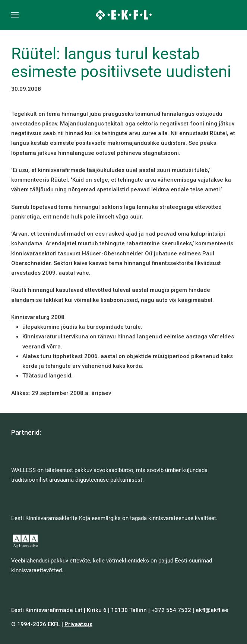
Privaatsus (78, 624)
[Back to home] (123, 15)
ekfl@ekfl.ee (212, 610)
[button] (15, 15)
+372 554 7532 (171, 610)
